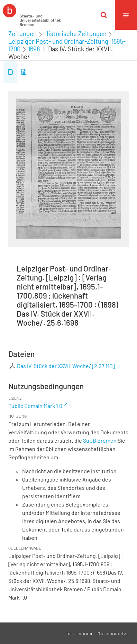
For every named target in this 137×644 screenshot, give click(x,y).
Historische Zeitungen (75, 34)
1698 (34, 49)
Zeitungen (22, 34)
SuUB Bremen (100, 440)
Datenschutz (112, 633)
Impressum (80, 633)
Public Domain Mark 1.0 (35, 406)
